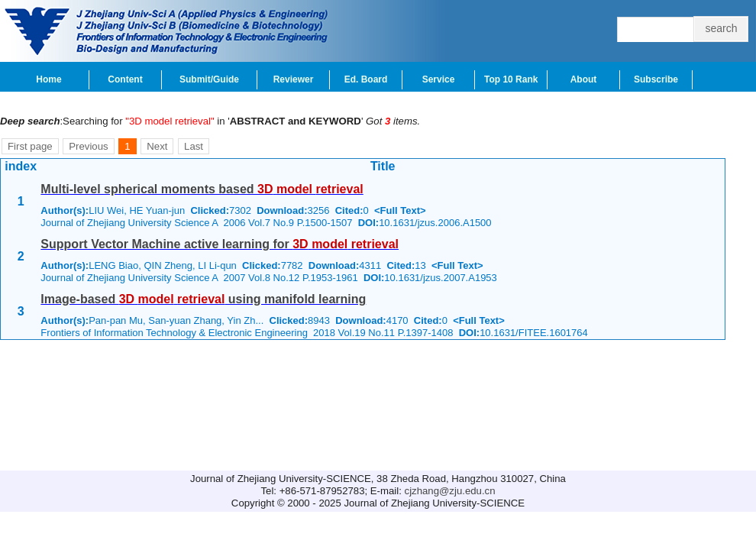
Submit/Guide (209, 79)
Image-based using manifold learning (203, 299)
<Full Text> (400, 210)
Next (157, 146)
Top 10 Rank (511, 79)
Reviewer (294, 79)
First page (30, 146)
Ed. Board (366, 79)
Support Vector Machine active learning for (220, 244)
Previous (88, 146)
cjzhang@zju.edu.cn (450, 491)
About (584, 79)
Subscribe (656, 79)
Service (439, 79)
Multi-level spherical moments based (202, 189)
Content (125, 79)
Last (194, 146)
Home (48, 79)
